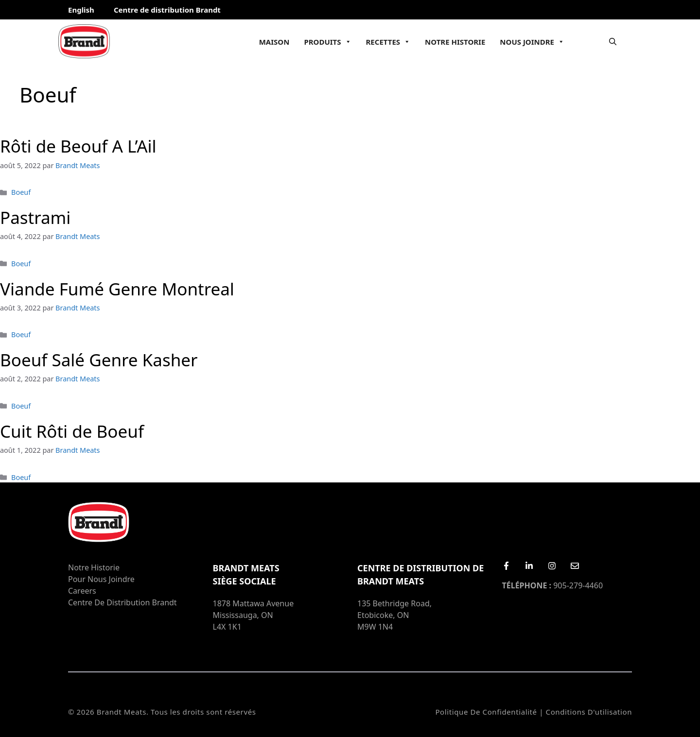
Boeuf (21, 192)
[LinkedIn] (529, 566)
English (81, 10)
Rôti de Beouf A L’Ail (78, 146)
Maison (274, 42)
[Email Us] (575, 566)
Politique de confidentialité (486, 712)
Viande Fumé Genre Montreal (117, 289)
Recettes (388, 42)
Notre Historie (455, 42)
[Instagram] (552, 566)
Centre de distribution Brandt (167, 10)
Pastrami (35, 217)
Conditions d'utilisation (589, 712)
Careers (82, 591)
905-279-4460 (553, 585)
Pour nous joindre (101, 579)
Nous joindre (532, 42)
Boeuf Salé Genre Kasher (99, 360)
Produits (327, 42)
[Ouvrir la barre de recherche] (613, 41)
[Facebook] (506, 566)
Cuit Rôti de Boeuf (72, 431)
